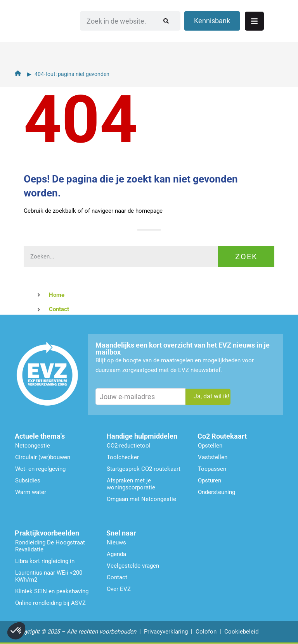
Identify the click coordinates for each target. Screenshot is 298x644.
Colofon (206, 632)
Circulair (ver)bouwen (43, 457)
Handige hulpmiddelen (142, 436)
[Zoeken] (173, 33)
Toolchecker (123, 457)
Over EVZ (119, 589)
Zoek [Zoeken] (246, 257)
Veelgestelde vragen (133, 566)
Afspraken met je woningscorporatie (131, 484)
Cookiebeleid (241, 632)
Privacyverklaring (166, 632)
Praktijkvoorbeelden (47, 533)
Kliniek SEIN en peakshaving (52, 591)
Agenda (116, 554)
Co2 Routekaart (222, 436)
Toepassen (212, 469)
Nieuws (116, 542)
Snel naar (121, 533)
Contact (117, 577)
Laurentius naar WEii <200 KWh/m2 (49, 576)
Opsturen (210, 480)
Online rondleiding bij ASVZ (50, 603)
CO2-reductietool (129, 446)
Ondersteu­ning (217, 492)
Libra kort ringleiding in (45, 561)
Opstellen (210, 446)
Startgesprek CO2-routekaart (144, 469)
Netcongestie (33, 446)
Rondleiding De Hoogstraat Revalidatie (50, 546)
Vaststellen (213, 457)
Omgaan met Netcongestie (141, 499)
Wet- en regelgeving (40, 469)
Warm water (31, 492)
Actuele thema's (40, 436)
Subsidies (28, 480)
